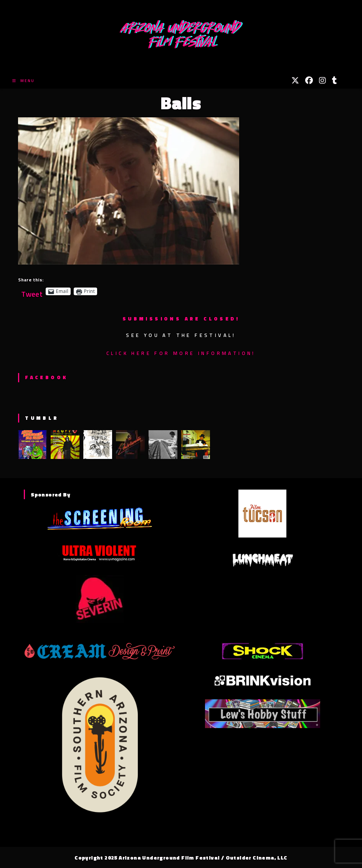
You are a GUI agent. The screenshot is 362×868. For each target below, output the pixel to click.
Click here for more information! (181, 353)
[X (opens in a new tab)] (295, 81)
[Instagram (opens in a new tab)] (322, 81)
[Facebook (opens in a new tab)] (309, 81)
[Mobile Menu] (23, 81)
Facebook (46, 377)
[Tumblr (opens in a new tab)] (335, 81)
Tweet (32, 291)
